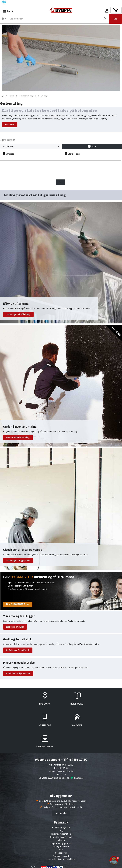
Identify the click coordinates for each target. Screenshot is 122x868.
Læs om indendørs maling (18, 437)
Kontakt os (61, 774)
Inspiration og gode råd (61, 843)
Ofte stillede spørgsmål (61, 837)
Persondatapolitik (61, 856)
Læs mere (10, 125)
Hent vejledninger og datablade (61, 859)
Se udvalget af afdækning (18, 314)
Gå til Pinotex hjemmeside (18, 673)
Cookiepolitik (61, 853)
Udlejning (61, 840)
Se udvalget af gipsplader (18, 560)
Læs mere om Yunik (15, 627)
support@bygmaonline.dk (61, 771)
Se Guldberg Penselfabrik (18, 650)
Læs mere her (61, 813)
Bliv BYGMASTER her (18, 604)
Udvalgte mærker (61, 847)
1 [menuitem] (60, 183)
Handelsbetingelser (61, 828)
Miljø (61, 850)
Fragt (61, 831)
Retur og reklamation (61, 834)
